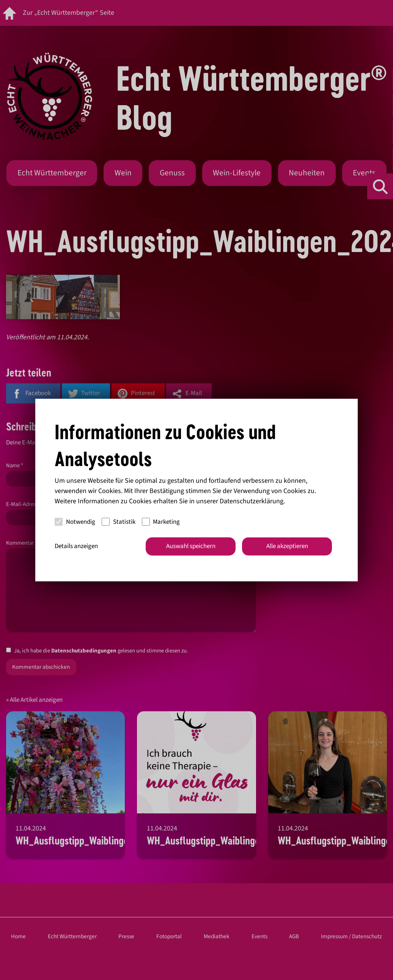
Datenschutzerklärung (252, 501)
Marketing (161, 522)
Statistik (119, 522)
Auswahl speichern (191, 546)
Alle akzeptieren (287, 546)
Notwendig (75, 522)
